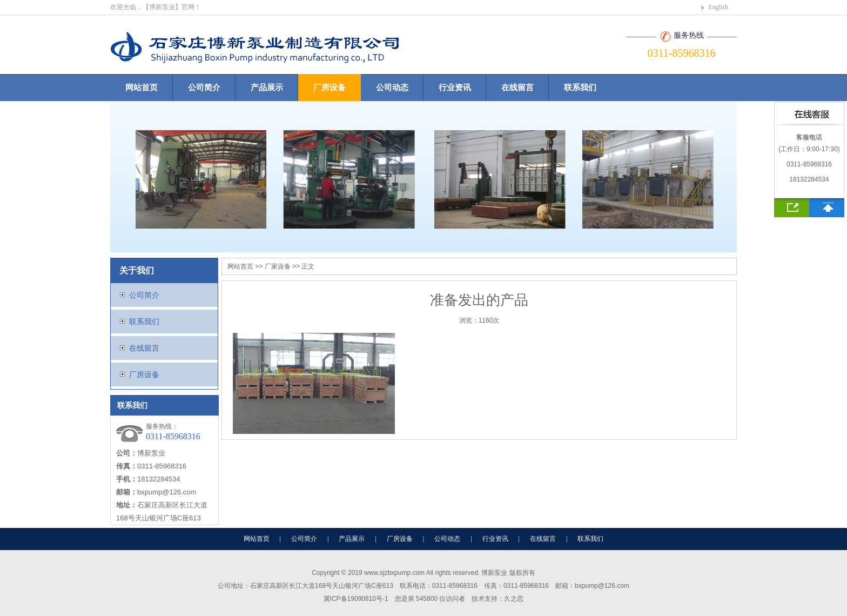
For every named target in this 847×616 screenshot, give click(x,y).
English (718, 7)
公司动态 (392, 87)
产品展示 (267, 87)
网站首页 (142, 87)
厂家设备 (278, 266)
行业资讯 (455, 87)
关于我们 (137, 270)
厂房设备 (330, 87)
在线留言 (517, 87)
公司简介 (204, 87)
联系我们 (580, 87)
